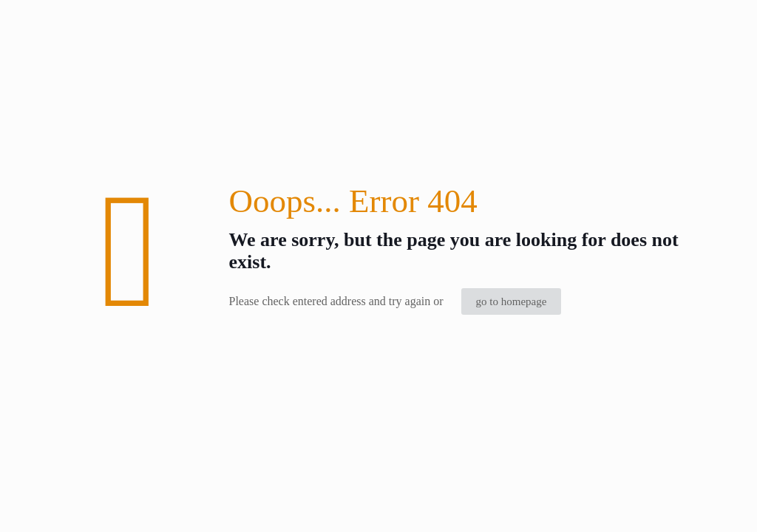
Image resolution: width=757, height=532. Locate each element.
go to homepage (512, 301)
